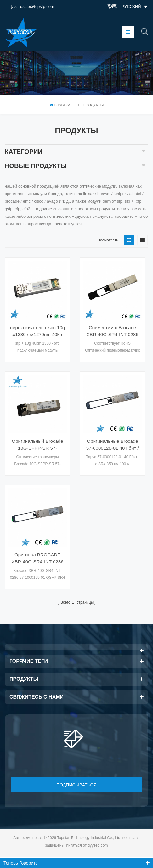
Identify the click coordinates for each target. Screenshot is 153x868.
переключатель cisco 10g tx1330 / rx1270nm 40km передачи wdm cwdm (37, 331)
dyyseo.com (98, 845)
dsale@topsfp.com (33, 7)
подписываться (76, 785)
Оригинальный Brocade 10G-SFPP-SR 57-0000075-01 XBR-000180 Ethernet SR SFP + (37, 445)
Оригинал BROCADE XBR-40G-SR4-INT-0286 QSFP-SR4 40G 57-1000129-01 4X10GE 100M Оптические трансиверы (38, 559)
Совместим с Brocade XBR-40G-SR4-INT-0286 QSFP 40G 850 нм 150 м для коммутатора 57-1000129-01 (113, 331)
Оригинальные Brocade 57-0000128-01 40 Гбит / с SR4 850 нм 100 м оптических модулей (113, 445)
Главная (61, 105)
